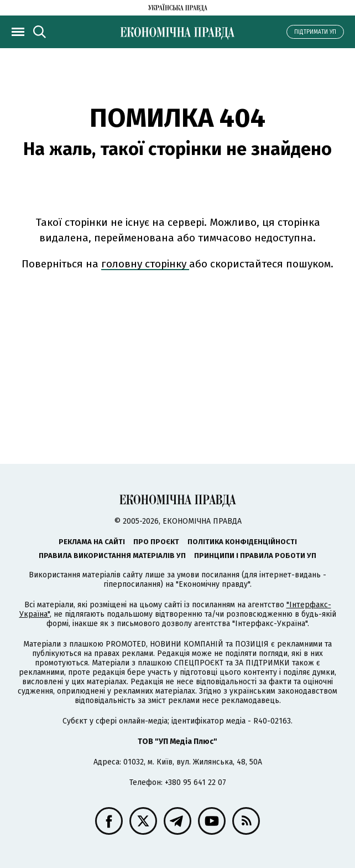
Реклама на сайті (92, 542)
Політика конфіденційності (242, 542)
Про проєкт (156, 542)
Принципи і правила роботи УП (255, 556)
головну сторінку (145, 264)
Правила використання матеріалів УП (112, 556)
